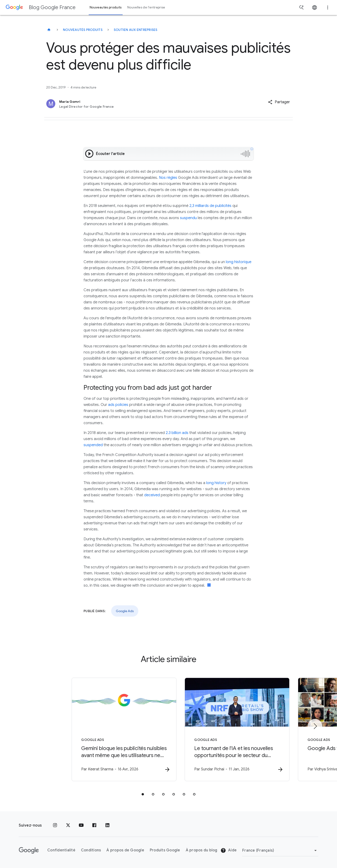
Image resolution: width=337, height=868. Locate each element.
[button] (279, 102)
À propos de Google (125, 850)
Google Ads (125, 611)
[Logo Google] (29, 850)
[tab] (143, 794)
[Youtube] (81, 825)
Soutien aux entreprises (136, 30)
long (230, 262)
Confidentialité (61, 850)
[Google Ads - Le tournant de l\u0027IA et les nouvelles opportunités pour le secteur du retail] (230, 730)
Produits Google (165, 850)
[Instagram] (55, 825)
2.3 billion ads (177, 433)
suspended (93, 445)
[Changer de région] (280, 850)
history (220, 483)
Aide (229, 851)
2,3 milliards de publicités (210, 206)
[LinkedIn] (107, 825)
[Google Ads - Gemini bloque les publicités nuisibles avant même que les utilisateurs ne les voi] (107, 730)
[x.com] (68, 825)
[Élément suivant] (315, 726)
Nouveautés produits (83, 30)
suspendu (188, 218)
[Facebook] (94, 825)
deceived (152, 495)
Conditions (91, 850)
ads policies (118, 405)
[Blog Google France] (49, 30)
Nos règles (168, 178)
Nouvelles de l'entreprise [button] (146, 7)
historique (243, 262)
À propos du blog (202, 850)
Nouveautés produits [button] (106, 7)
